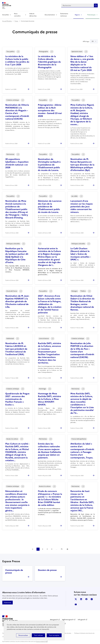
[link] (33, 549)
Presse (16, 21)
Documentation (50, 15)
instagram (92, 599)
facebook (86, 599)
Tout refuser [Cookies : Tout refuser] (38, 635)
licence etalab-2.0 (41, 642)
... (56, 549)
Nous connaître (17, 15)
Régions (77, 15)
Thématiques (91, 15)
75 (62, 549)
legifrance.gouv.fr (68, 620)
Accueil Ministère (7, 21)
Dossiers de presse (47, 570)
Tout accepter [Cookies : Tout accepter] (54, 635)
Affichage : (90, 41)
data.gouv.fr (54, 620)
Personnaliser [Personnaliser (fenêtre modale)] (23, 635)
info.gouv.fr (82, 620)
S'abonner (8, 603)
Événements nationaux (64, 15)
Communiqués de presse (14, 571)
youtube (76, 604)
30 (93, 41)
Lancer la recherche (96, 5)
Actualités (6, 15)
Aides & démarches (33, 15)
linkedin (81, 599)
